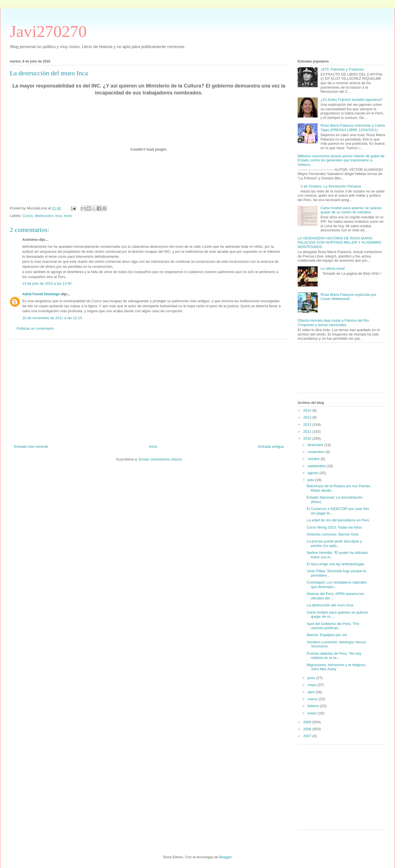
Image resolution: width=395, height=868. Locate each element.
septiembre (317, 466)
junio (312, 678)
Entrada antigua (271, 446)
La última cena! (333, 268)
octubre (314, 459)
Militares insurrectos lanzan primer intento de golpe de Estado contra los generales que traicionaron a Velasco (341, 160)
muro (68, 216)
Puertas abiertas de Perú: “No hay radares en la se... (334, 656)
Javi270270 (48, 31)
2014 (308, 410)
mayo (313, 685)
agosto (314, 473)
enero (313, 713)
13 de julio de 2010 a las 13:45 (47, 283)
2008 (308, 729)
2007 (308, 736)
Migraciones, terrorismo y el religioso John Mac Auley (336, 667)
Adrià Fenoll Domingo (41, 294)
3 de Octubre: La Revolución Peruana (331, 186)
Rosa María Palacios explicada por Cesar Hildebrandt (348, 297)
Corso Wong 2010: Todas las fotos (334, 527)
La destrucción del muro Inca (330, 605)
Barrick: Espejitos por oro (327, 635)
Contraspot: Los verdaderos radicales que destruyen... (337, 585)
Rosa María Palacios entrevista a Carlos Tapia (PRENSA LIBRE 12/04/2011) (353, 128)
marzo (313, 699)
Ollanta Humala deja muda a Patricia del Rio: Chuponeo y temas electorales (334, 323)
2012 (308, 425)
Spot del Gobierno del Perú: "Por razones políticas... (333, 626)
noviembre (317, 452)
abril (312, 692)
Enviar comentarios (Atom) (160, 459)
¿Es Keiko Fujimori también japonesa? (351, 100)
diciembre (316, 445)
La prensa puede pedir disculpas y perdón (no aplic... (334, 543)
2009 (308, 722)
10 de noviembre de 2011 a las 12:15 (52, 318)
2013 (308, 417)
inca (58, 216)
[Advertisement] (149, 390)
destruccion (44, 216)
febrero (314, 706)
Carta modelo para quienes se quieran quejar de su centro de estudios (351, 210)
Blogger (225, 857)
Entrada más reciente (31, 446)
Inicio (153, 446)
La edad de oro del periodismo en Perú (338, 520)
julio (311, 480)
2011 (308, 432)
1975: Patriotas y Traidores (342, 69)
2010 (308, 438)
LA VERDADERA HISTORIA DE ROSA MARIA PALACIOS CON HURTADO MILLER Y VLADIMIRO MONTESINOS (340, 242)
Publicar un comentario (35, 328)
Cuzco (28, 216)
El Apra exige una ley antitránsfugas (335, 564)
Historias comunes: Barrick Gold (332, 534)
